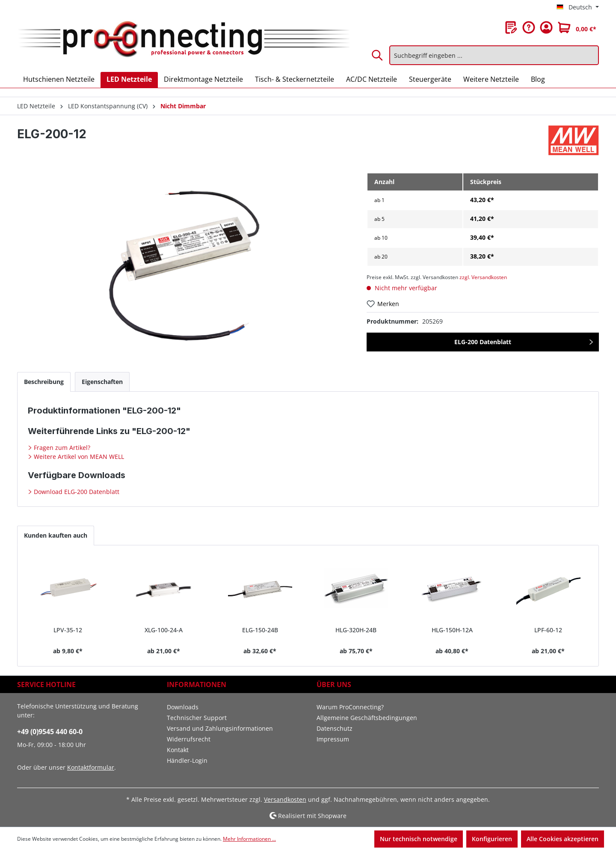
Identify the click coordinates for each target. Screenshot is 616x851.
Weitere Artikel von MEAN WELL (78, 457)
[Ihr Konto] (546, 27)
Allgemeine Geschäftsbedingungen (367, 718)
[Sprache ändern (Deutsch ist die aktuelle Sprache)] (578, 7)
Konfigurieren (492, 839)
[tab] (44, 382)
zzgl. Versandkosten (483, 277)
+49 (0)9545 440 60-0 (50, 732)
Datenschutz (335, 728)
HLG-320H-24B (356, 630)
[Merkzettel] (511, 27)
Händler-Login (187, 760)
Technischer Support (197, 718)
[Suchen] (378, 55)
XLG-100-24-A (164, 630)
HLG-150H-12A (452, 630)
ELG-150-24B (260, 630)
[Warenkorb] (577, 27)
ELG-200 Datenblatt (483, 342)
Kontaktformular (91, 767)
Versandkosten (285, 799)
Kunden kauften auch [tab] (56, 535)
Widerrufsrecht (189, 739)
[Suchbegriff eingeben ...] (494, 55)
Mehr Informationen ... (249, 839)
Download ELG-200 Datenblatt (76, 492)
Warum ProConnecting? (350, 707)
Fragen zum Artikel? (61, 448)
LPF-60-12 (548, 630)
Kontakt (178, 750)
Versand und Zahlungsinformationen (220, 728)
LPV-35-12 (68, 630)
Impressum (333, 739)
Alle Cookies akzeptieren (563, 839)
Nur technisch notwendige (419, 839)
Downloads (183, 707)
